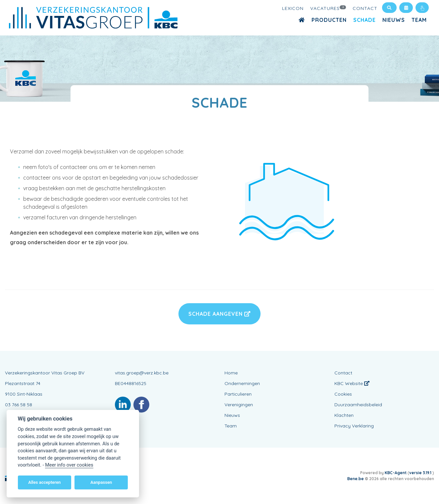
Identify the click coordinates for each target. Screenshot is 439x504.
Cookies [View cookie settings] (343, 394)
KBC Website (352, 383)
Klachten (344, 415)
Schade (365, 20)
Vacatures (328, 8)
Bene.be (356, 479)
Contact (365, 8)
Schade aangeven (219, 314)
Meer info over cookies (69, 465)
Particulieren (238, 394)
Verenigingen (239, 405)
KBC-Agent (396, 473)
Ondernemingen (242, 383)
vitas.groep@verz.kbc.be (142, 373)
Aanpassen (101, 482)
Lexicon (293, 8)
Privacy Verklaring (354, 426)
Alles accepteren (44, 482)
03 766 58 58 (19, 405)
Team (419, 20)
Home (231, 373)
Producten (329, 20)
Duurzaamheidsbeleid (358, 405)
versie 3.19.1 (421, 473)
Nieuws (394, 20)
